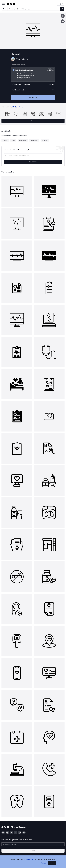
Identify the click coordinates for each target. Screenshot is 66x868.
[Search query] (33, 156)
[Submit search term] (62, 9)
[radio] (33, 74)
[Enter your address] (33, 844)
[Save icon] (63, 16)
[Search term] (34, 9)
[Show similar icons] (63, 21)
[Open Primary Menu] (3, 4)
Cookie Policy (30, 859)
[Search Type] (5, 9)
